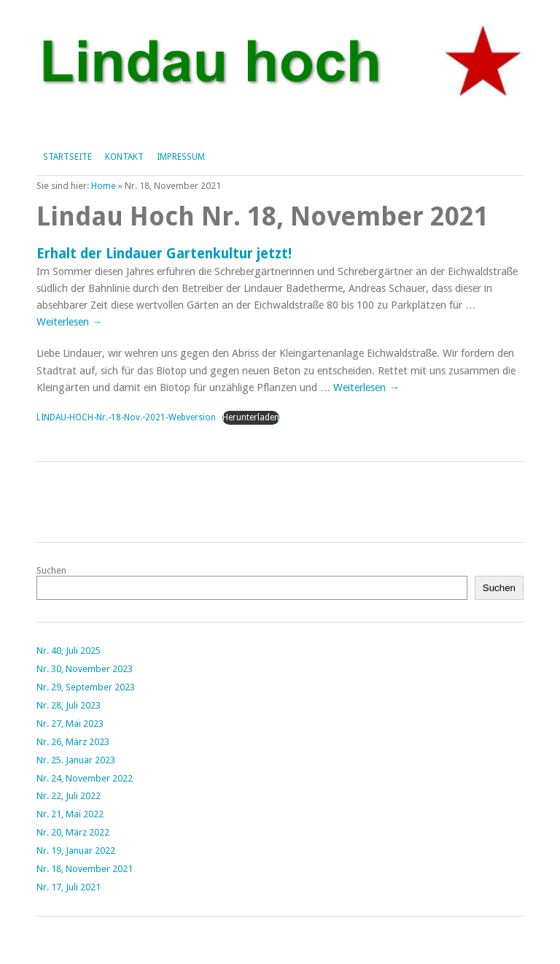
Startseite (67, 157)
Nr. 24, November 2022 (85, 778)
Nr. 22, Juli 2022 (69, 796)
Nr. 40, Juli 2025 (69, 651)
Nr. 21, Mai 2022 (70, 814)
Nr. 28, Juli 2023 (69, 705)
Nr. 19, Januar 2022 (76, 851)
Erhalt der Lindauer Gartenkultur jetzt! (164, 254)
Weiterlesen (69, 322)
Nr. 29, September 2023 (86, 687)
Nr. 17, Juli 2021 (69, 887)
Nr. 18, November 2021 (85, 869)
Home (104, 186)
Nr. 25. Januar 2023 (76, 760)
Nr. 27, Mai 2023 (70, 724)
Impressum (181, 157)
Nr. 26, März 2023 (73, 742)
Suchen (51, 570)
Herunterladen (251, 417)
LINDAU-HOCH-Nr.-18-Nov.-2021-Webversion (126, 417)
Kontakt (124, 157)
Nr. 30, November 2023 (85, 669)
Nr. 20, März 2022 (73, 832)
